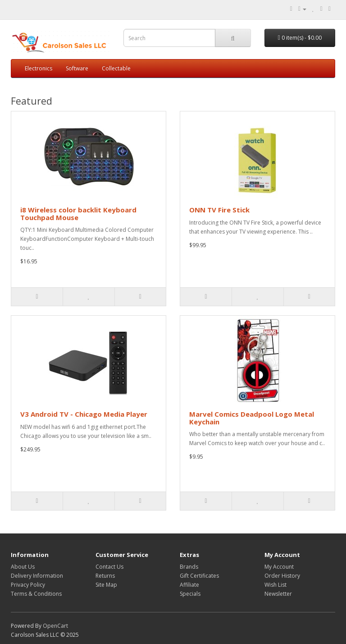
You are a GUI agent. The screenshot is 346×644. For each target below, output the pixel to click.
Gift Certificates (199, 576)
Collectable (116, 68)
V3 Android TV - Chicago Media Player (84, 414)
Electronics (39, 68)
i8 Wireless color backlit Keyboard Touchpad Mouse (78, 214)
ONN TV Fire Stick (219, 210)
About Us (23, 567)
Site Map (106, 585)
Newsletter (278, 594)
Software (77, 68)
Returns (105, 576)
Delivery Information (37, 576)
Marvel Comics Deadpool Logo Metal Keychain (252, 418)
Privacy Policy (28, 585)
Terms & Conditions (36, 594)
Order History (282, 576)
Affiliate (189, 585)
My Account (279, 567)
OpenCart (55, 626)
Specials (190, 594)
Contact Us (109, 567)
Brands (189, 567)
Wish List (275, 585)
